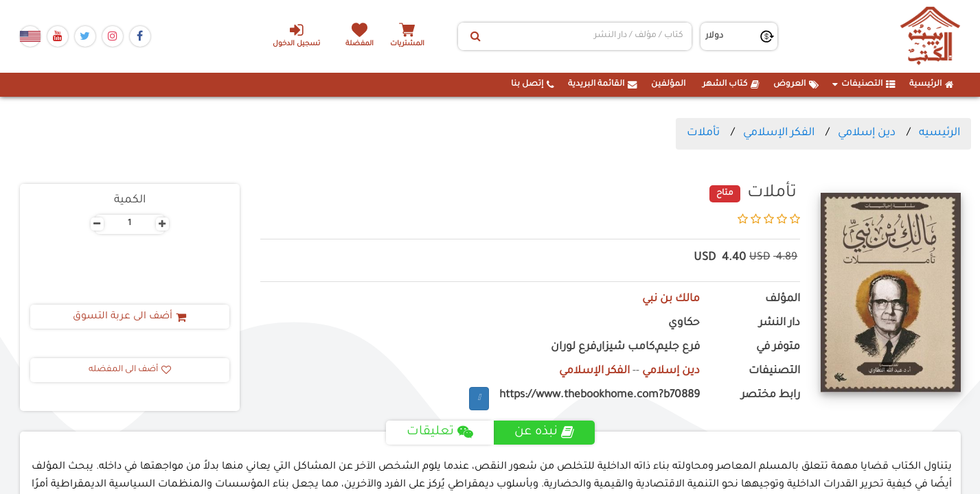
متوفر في (778, 348)
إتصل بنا (533, 84)
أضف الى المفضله (130, 370)
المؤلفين (668, 84)
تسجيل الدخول (296, 35)
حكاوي (684, 324)
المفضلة (360, 44)
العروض (796, 84)
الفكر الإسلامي (779, 133)
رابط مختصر (771, 396)
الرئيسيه (939, 133)
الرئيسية (932, 84)
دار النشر (779, 324)
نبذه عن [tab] (544, 432)
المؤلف (783, 299)
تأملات (703, 133)
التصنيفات (864, 84)
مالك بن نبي (671, 299)
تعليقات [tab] (440, 432)
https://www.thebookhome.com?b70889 (600, 396)
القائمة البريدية (603, 84)
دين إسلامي (867, 133)
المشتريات (407, 44)
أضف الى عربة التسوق (129, 317)
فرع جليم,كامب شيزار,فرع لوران (625, 348)
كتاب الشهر (731, 84)
